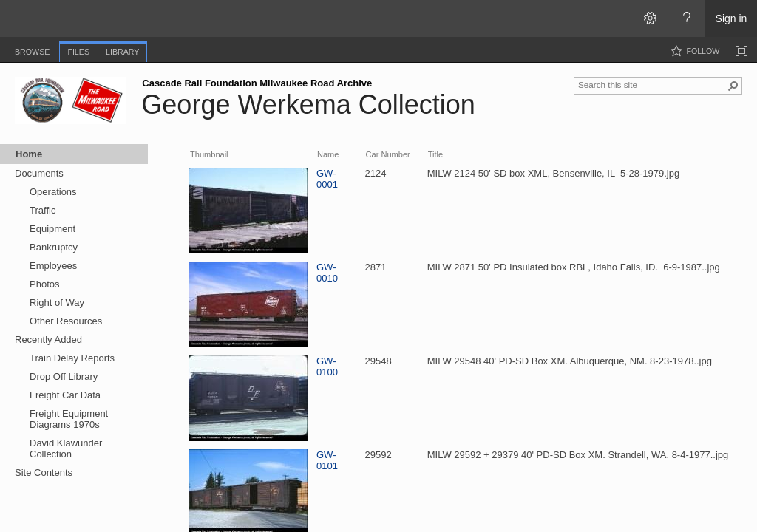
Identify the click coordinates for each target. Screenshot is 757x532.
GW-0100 (327, 366)
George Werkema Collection (308, 105)
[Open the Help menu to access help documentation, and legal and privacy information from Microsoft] (687, 18)
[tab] (32, 49)
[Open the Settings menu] (650, 18)
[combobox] (652, 84)
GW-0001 (327, 179)
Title (435, 154)
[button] (733, 86)
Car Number (388, 154)
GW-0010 (327, 273)
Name (328, 154)
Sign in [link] (731, 18)
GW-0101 (327, 460)
